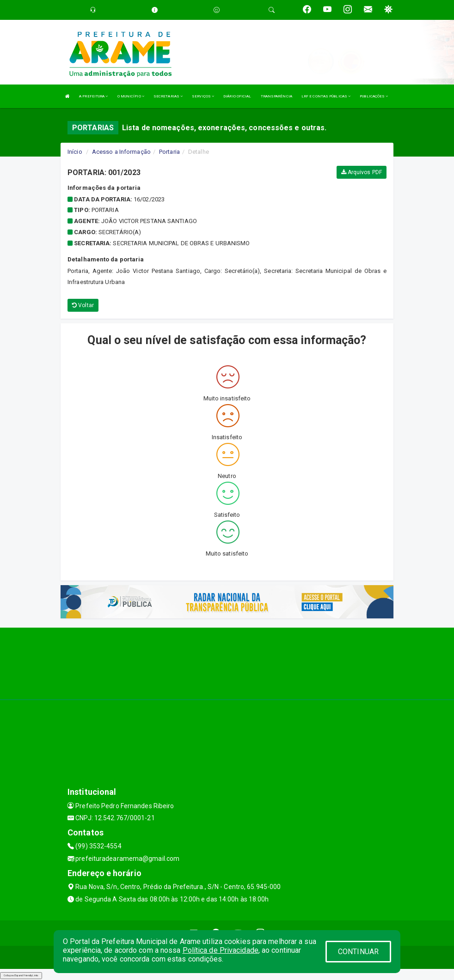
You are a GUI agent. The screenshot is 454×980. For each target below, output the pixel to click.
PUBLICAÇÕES (374, 96)
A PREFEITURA (93, 96)
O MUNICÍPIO (131, 96)
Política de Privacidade (221, 950)
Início (75, 152)
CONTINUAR (358, 952)
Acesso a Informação (121, 152)
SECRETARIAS (168, 96)
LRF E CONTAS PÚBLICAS (326, 96)
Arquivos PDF (362, 172)
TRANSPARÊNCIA (276, 96)
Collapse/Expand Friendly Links (21, 975)
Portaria (169, 152)
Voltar (83, 305)
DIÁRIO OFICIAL (237, 96)
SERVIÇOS (203, 96)
